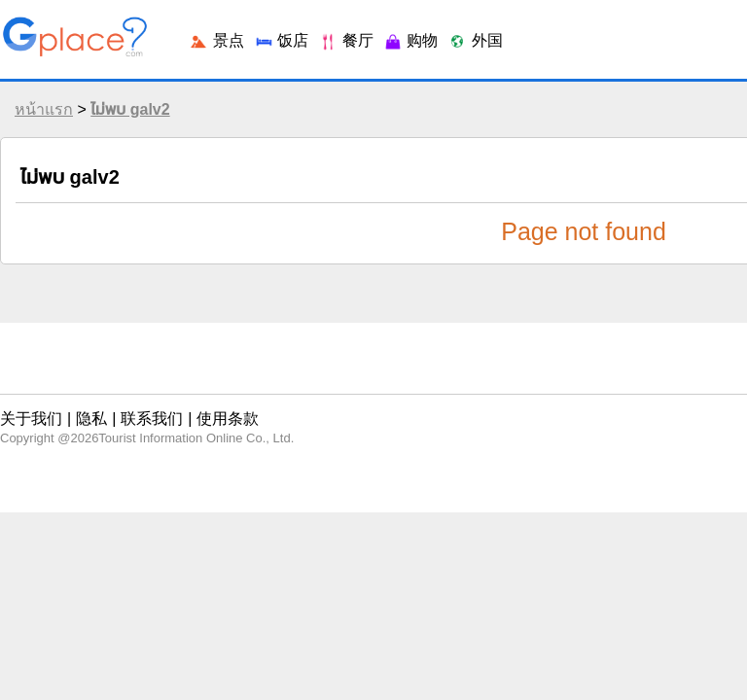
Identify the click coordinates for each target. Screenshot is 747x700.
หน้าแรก (39, 124)
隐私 (82, 403)
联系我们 (133, 403)
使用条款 (197, 403)
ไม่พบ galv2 (125, 124)
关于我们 (30, 403)
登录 (627, 29)
